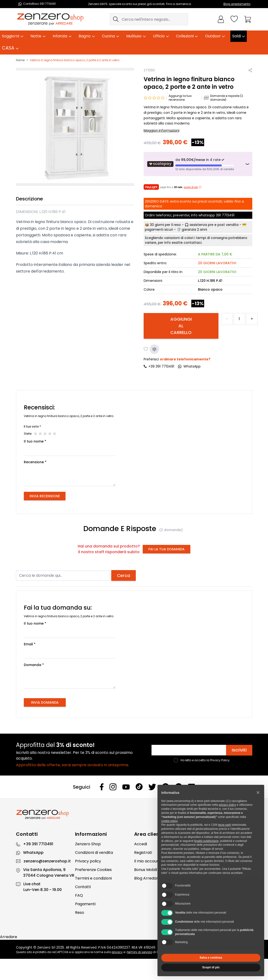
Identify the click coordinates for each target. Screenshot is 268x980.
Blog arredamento (237, 4)
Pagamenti (85, 904)
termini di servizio (140, 952)
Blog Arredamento (152, 878)
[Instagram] (113, 787)
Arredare (9, 937)
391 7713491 (225, 215)
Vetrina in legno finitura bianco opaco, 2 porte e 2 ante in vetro (75, 60)
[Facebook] (102, 787)
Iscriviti (239, 750)
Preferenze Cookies (93, 870)
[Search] (116, 19)
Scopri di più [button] (211, 967)
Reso (80, 913)
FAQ (79, 895)
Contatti (83, 887)
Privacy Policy (220, 760)
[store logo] (50, 19)
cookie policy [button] (169, 821)
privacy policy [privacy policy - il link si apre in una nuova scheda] (227, 805)
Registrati (143, 853)
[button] (258, 792)
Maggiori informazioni (162, 130)
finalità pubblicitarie (206, 841)
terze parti (225, 825)
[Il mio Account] (221, 19)
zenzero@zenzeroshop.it (47, 861)
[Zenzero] (134, 815)
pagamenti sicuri (159, 229)
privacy (117, 952)
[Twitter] (152, 787)
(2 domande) (171, 530)
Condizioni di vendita (94, 853)
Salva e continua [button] (211, 958)
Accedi (141, 844)
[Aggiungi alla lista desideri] (146, 349)
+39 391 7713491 (161, 366)
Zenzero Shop (88, 844)
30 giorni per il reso (165, 225)
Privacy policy (88, 861)
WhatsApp (33, 853)
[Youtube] (126, 787)
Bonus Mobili (146, 870)
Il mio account (147, 861)
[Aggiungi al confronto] (154, 349)
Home (20, 60)
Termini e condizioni (93, 878)
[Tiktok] (139, 787)
